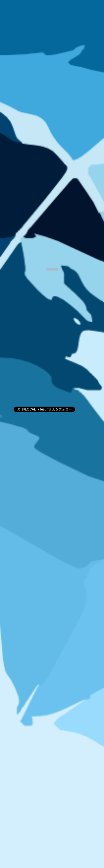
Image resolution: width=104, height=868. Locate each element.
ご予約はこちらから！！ (52, 265)
